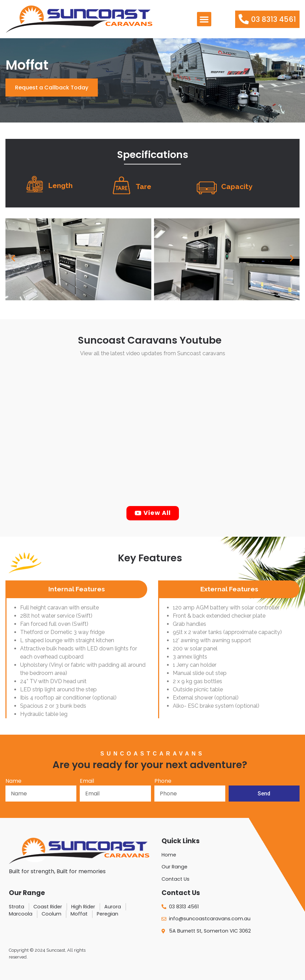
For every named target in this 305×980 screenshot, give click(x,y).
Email (87, 782)
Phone (163, 782)
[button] (204, 19)
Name (13, 782)
